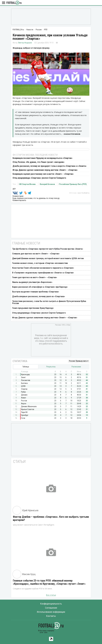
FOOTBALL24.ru (14, 3)
